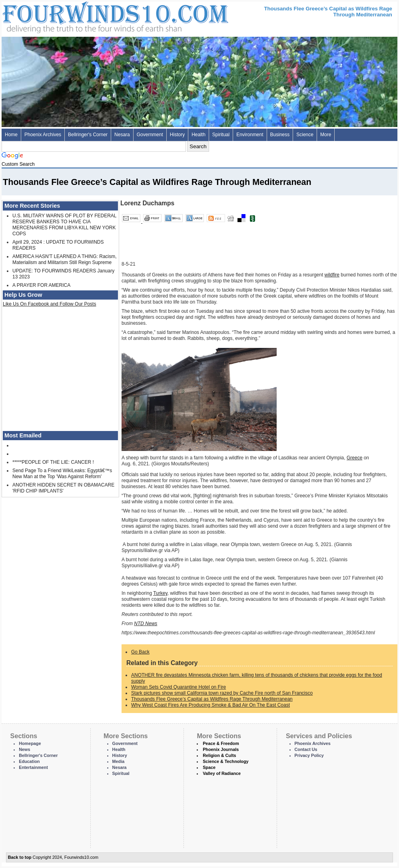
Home (11, 135)
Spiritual (221, 135)
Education (29, 761)
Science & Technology (225, 761)
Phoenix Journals (221, 749)
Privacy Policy (309, 755)
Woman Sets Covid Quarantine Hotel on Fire (179, 687)
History (177, 135)
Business (280, 135)
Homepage (30, 743)
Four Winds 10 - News (82, 16)
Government (150, 135)
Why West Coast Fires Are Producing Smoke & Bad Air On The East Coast (210, 705)
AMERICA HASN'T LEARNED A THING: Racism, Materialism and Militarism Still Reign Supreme (65, 259)
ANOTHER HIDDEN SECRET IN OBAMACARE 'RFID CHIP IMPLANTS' (63, 488)
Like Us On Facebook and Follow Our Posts (49, 304)
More (326, 135)
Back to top (20, 857)
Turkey (160, 593)
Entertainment (33, 767)
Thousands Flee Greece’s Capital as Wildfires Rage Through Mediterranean (212, 699)
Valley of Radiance (222, 773)
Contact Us (306, 749)
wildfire (332, 275)
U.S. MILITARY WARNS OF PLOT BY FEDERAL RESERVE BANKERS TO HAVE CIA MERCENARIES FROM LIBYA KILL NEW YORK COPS (64, 225)
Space (209, 767)
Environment (250, 135)
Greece (354, 458)
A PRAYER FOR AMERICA (41, 285)
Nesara (122, 135)
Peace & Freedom (221, 743)
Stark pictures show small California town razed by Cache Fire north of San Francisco (222, 693)
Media (119, 761)
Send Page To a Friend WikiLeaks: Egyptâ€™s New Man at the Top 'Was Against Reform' (62, 474)
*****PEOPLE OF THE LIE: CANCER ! (53, 462)
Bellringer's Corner (88, 135)
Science (305, 135)
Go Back (140, 652)
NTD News (146, 624)
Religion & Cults (219, 755)
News (24, 749)
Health (199, 135)
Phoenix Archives (43, 135)
